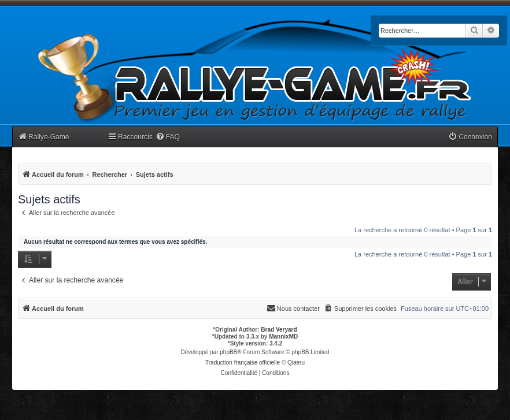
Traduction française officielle (243, 363)
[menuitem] (168, 137)
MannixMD (283, 337)
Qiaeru (296, 363)
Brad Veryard (279, 330)
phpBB (228, 352)
